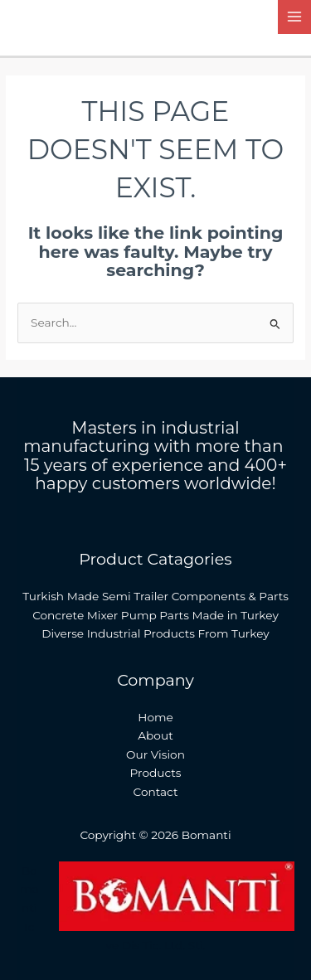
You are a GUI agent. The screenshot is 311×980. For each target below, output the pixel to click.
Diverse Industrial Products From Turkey (155, 633)
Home (155, 717)
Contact (156, 792)
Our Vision (155, 754)
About (155, 735)
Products (156, 773)
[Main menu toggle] (295, 17)
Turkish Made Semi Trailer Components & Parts (155, 596)
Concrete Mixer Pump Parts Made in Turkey (155, 615)
